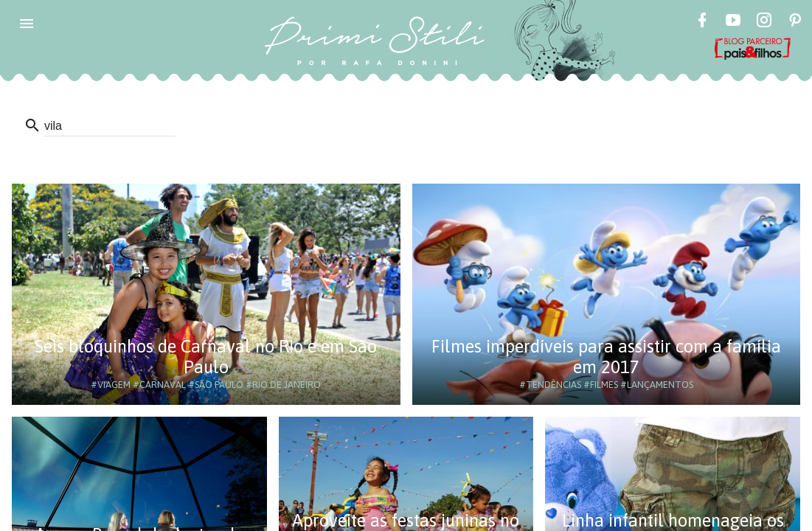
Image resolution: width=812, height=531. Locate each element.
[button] (27, 24)
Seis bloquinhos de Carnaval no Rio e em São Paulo (206, 357)
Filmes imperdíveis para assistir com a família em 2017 (606, 357)
